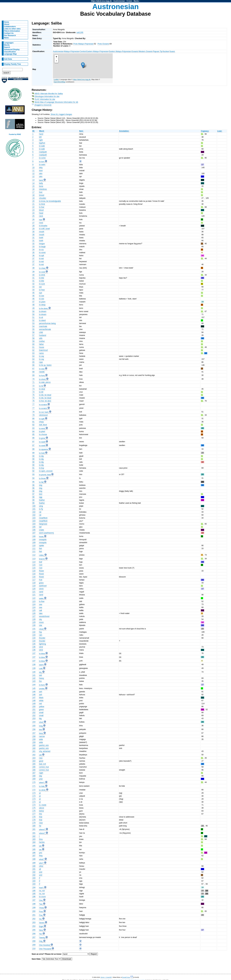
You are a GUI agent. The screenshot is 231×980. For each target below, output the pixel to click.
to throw (42, 478)
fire (40, 681)
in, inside (43, 805)
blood (41, 210)
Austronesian (119, 1)
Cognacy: (205, 131)
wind (41, 647)
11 (33, 171)
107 (34, 533)
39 (33, 272)
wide (41, 739)
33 (33, 247)
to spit (41, 256)
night (41, 773)
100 (34, 506)
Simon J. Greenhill (106, 977)
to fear (42, 207)
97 (33, 494)
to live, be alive (45, 401)
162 (34, 755)
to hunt (42, 376)
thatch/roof (43, 350)
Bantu (136, 1)
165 (34, 764)
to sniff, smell (44, 229)
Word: (42, 131)
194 (34, 887)
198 (34, 904)
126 (34, 613)
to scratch (43, 405)
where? (42, 830)
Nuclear (166, 51)
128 (34, 619)
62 (33, 350)
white (41, 701)
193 (34, 878)
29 (33, 229)
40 (33, 275)
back (41, 180)
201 (34, 915)
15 (33, 186)
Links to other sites (12, 29)
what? (41, 859)
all (40, 869)
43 (33, 287)
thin (41, 730)
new (41, 758)
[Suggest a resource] (43, 105)
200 (34, 911)
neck (41, 216)
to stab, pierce (45, 382)
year (41, 779)
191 (34, 869)
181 (34, 829)
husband (43, 335)
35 (33, 253)
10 (33, 168)
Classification (10, 52)
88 (33, 449)
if (40, 878)
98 (33, 497)
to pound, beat (45, 475)
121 (34, 592)
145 (34, 688)
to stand (42, 320)
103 (34, 518)
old (40, 755)
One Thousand (45, 949)
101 (34, 509)
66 (33, 365)
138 (34, 665)
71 (33, 382)
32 (33, 244)
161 (34, 751)
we (40, 846)
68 (33, 372)
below (41, 811)
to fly (41, 509)
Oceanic (135, 51)
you (41, 853)
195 (34, 891)
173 (34, 793)
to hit (41, 386)
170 (34, 782)
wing (41, 506)
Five (41, 915)
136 (34, 647)
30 (33, 232)
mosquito (43, 540)
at (40, 793)
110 (34, 546)
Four (41, 912)
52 (33, 320)
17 (33, 192)
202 (34, 919)
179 (34, 823)
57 (33, 335)
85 (33, 434)
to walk (42, 146)
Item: (81, 131)
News (6, 38)
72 (33, 386)
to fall (41, 482)
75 (33, 395)
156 (34, 729)
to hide (42, 786)
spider (42, 546)
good (41, 761)
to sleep (42, 305)
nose (41, 223)
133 (34, 635)
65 (33, 362)
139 (34, 668)
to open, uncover (46, 471)
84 (33, 431)
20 (33, 201)
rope (41, 362)
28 (33, 226)
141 (34, 675)
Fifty (41, 941)
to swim (42, 165)
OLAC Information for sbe (45, 99)
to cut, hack (44, 412)
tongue (42, 244)
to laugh (42, 247)
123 (34, 601)
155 (34, 726)
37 (33, 259)
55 (33, 329)
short (41, 722)
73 (33, 389)
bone (41, 186)
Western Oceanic (146, 51)
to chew (42, 268)
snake (41, 530)
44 (33, 290)
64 (33, 356)
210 (34, 949)
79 (33, 415)
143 (34, 681)
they (41, 856)
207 (34, 937)
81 (33, 422)
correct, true (44, 767)
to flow (42, 601)
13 (33, 180)
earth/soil (43, 586)
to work (42, 428)
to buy (42, 468)
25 (33, 216)
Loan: (220, 131)
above (42, 808)
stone (41, 589)
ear (40, 287)
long (41, 726)
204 (34, 926)
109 (34, 540)
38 (33, 268)
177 (34, 814)
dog (41, 485)
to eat (41, 259)
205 (34, 930)
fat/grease (43, 524)
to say (41, 356)
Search (7, 47)
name (41, 353)
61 (33, 347)
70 (33, 379)
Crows (129, 1)
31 (33, 238)
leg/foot (42, 143)
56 (33, 332)
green (41, 710)
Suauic (172, 51)
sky (40, 619)
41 (33, 278)
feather (42, 500)
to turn (42, 162)
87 (33, 442)
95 (33, 482)
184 (34, 842)
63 (33, 353)
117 (34, 580)
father (41, 344)
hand (41, 134)
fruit (41, 580)
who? (41, 863)
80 (33, 419)
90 (33, 456)
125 (34, 610)
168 (34, 776)
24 (33, 213)
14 (33, 183)
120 (34, 589)
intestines (43, 189)
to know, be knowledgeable (50, 201)
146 (34, 692)
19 (33, 198)
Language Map (10, 54)
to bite (42, 278)
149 (34, 704)
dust (41, 171)
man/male (43, 326)
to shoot (42, 379)
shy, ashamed (45, 751)
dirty (41, 168)
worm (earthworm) (46, 533)
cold (41, 669)
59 (33, 341)
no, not (42, 891)
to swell (42, 442)
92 (33, 471)
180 (34, 826)
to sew (42, 369)
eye (41, 293)
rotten (41, 555)
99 (33, 500)
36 (33, 256)
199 (34, 908)
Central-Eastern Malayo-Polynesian (94, 51)
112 (34, 555)
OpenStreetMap (60, 82)
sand (41, 592)
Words (7, 45)
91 (33, 468)
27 (33, 223)
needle (42, 372)
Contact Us (9, 33)
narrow (42, 736)
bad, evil (42, 764)
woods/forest (44, 616)
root (41, 565)
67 (33, 369)
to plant (42, 431)
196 (34, 897)
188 (34, 859)
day (41, 776)
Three (41, 908)
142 (34, 678)
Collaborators (10, 27)
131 (34, 629)
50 (33, 311)
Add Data (8, 59)
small (41, 713)
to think (42, 204)
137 (34, 653)
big (40, 718)
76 (33, 401)
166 (34, 767)
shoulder (43, 198)
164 (34, 761)
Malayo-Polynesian (72, 51)
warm (41, 665)
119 (34, 586)
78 (33, 412)
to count (42, 897)
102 (34, 512)
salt (41, 610)
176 (34, 811)
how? (41, 888)
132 (34, 632)
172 (34, 790)
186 (34, 853)
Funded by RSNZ (15, 134)
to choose (43, 434)
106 (34, 530)
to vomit (42, 253)
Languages (9, 43)
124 (34, 604)
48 (33, 305)
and (41, 872)
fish (41, 549)
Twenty (42, 938)
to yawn (42, 302)
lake (41, 613)
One (41, 900)
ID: (34, 131)
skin (41, 174)
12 (33, 174)
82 (33, 425)
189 (34, 863)
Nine (41, 930)
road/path (43, 152)
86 (33, 438)
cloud (41, 629)
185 (34, 846)
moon (41, 622)
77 (33, 404)
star (41, 625)
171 (34, 786)
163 (34, 758)
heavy (41, 678)
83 (33, 428)
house (42, 347)
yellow (42, 707)
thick (41, 733)
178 (34, 817)
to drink (42, 275)
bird (41, 494)
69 (33, 375)
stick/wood (43, 415)
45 (33, 293)
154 (34, 722)
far (40, 826)
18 (33, 195)
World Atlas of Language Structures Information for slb (56, 102)
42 (33, 284)
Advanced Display (12, 49)
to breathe (43, 226)
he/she (42, 842)
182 (34, 836)
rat (40, 512)
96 (33, 485)
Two (41, 904)
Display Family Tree (13, 64)
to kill (41, 392)
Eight (41, 926)
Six (40, 919)
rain (41, 635)
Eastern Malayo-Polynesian (120, 51)
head (41, 213)
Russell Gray (126, 977)
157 (34, 733)
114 (34, 562)
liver (41, 192)
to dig (41, 456)
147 (34, 698)
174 (34, 805)
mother (42, 341)
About (7, 24)
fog (40, 632)
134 (34, 638)
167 (34, 773)
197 (34, 900)
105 (34, 527)
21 (33, 204)
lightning (42, 644)
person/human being (47, 323)
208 (34, 941)
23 (33, 210)
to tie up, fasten (45, 365)
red (40, 704)
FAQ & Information (12, 31)
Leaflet (56, 79)
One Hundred (45, 945)
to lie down (43, 308)
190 (34, 866)
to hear (42, 290)
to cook (42, 272)
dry (40, 672)
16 (33, 189)
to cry (41, 250)
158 (34, 736)
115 (34, 565)
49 (33, 308)
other (41, 866)
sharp (41, 422)
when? (42, 783)
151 (34, 710)
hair (41, 220)
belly (41, 183)
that (41, 817)
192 (34, 872)
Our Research (10, 35)
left (40, 137)
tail (40, 527)
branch (42, 559)
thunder (42, 638)
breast (42, 195)
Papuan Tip (158, 51)
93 (33, 474)
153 (34, 718)
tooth (41, 238)
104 (34, 524)
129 (34, 622)
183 (34, 839)
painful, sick (44, 745)
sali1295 (80, 33)
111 (34, 549)
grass (41, 583)
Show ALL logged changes (61, 114)
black (41, 698)
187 (34, 856)
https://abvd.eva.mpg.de (101, 1)
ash (41, 692)
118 (34, 583)
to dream (43, 311)
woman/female (45, 329)
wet (41, 675)
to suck (42, 284)
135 (34, 644)
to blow (42, 654)
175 (34, 808)
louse (41, 537)
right (41, 140)
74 (33, 392)
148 (34, 701)
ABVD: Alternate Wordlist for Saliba (49, 94)
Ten (41, 934)
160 (34, 745)
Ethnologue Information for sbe (47, 96)
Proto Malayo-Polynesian (83, 44)
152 (34, 713)
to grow (42, 438)
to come (42, 158)
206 (34, 934)
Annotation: (124, 131)
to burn (42, 685)
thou (41, 839)
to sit (41, 317)
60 (33, 344)
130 (34, 625)
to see (42, 296)
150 (34, 707)
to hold (42, 453)
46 (33, 296)
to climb (42, 790)
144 (34, 685)
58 (33, 338)
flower (41, 571)
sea (41, 604)
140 (34, 672)
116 (34, 571)
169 (34, 779)
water (41, 598)
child (41, 332)
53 (33, 323)
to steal (42, 389)
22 (33, 207)
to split (42, 419)
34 (33, 250)
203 (34, 922)
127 (34, 616)
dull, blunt (43, 425)
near (41, 823)
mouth (42, 232)
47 (33, 302)
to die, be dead (45, 395)
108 (34, 536)
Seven (42, 923)
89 (33, 453)
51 (33, 317)
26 (33, 219)
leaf (41, 562)
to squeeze (43, 449)
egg (41, 497)
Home (7, 22)
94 (33, 478)
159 (34, 739)
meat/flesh (43, 518)
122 (34, 598)
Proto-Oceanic (103, 44)
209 (34, 945)
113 (34, 559)
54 (33, 326)
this (41, 814)
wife (41, 338)
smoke (42, 689)
